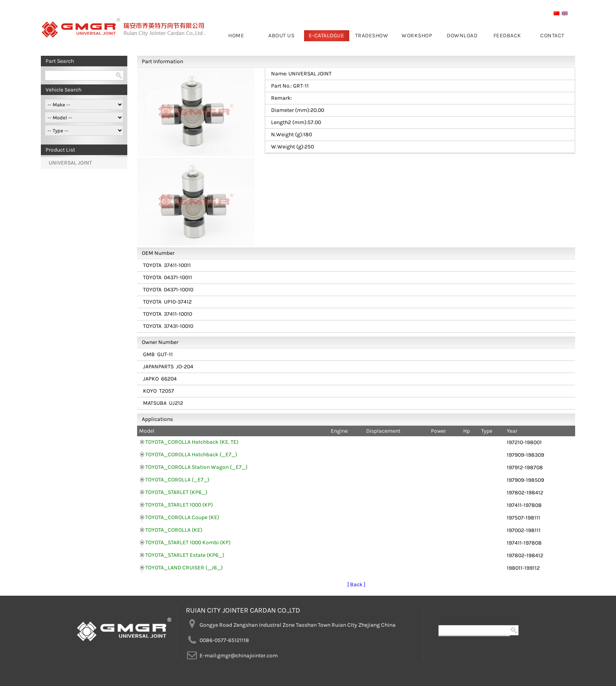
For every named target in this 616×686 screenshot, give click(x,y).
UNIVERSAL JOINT (70, 163)
